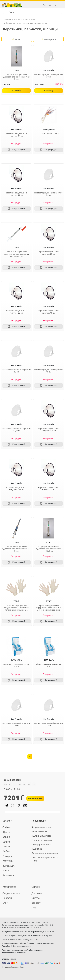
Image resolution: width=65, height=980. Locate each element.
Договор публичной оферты (14, 967)
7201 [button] (14, 798)
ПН (5, 784)
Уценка (6, 870)
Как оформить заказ (41, 845)
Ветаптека (30, 19)
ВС (34, 784)
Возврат (36, 903)
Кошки (6, 837)
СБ (29, 784)
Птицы (6, 846)
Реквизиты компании (42, 840)
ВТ (10, 784)
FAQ (34, 908)
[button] (6, 806)
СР (15, 784)
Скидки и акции (11, 893)
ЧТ (20, 784)
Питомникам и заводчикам (45, 853)
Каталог (18, 19)
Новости (7, 898)
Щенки (6, 832)
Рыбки (6, 851)
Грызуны (7, 856)
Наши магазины (39, 831)
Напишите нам (35, 798)
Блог (5, 903)
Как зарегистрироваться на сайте (45, 859)
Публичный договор (41, 836)
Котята (6, 842)
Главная (7, 19)
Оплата (36, 898)
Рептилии (8, 861)
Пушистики (37, 849)
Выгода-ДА (8, 866)
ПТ (24, 784)
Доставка (37, 893)
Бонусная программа (42, 827)
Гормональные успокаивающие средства (27, 23)
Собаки (7, 827)
